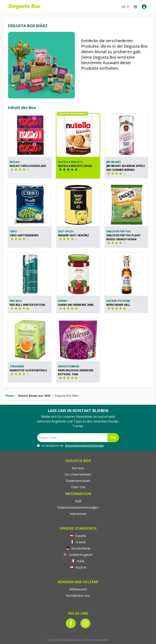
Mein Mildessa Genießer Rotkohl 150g (76, 372)
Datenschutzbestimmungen (85, 446)
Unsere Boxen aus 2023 (34, 396)
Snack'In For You (119, 231)
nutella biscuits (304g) (75, 166)
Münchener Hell (118, 305)
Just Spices (66, 231)
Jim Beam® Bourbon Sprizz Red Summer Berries (126, 168)
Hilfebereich (78, 589)
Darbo (63, 301)
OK (113, 438)
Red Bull (16, 301)
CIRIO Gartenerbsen (24, 235)
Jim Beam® (114, 162)
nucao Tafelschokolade (28, 166)
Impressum (78, 514)
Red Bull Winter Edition (27, 305)
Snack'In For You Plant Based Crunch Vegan (123, 237)
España (78, 536)
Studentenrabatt (78, 481)
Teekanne (17, 366)
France (78, 542)
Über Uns (78, 487)
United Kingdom (78, 555)
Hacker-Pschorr (118, 301)
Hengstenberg (69, 366)
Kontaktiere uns (78, 596)
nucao (14, 162)
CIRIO (13, 231)
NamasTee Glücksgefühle (28, 370)
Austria (78, 567)
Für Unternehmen (78, 474)
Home (10, 396)
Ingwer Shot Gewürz (73, 235)
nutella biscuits (70, 162)
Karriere (78, 468)
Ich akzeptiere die (71, 446)
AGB (78, 501)
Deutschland (78, 548)
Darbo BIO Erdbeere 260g (76, 305)
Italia (78, 561)
